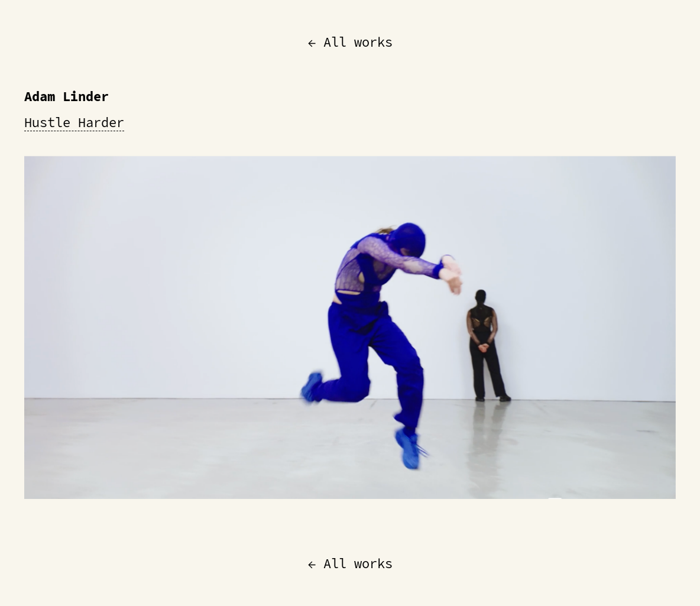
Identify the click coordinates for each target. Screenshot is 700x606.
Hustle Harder (74, 122)
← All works (350, 42)
